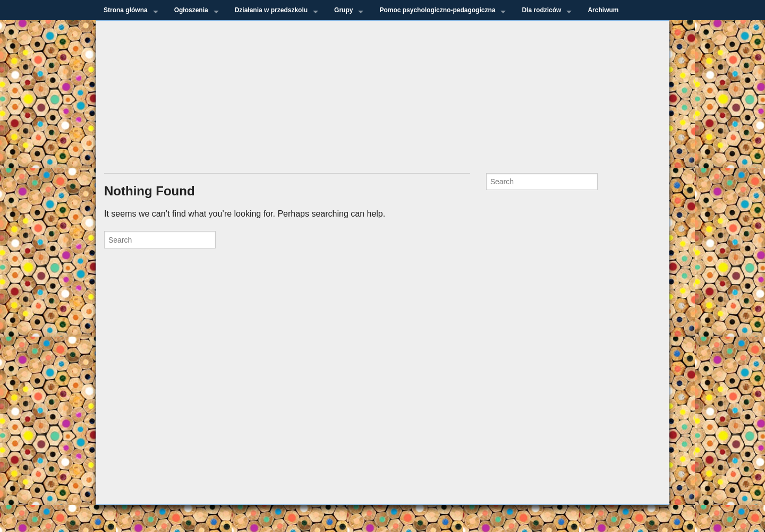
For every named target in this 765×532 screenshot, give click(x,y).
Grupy (343, 10)
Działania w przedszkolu (271, 10)
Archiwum (603, 10)
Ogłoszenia (191, 10)
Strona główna (126, 10)
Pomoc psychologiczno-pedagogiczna (437, 10)
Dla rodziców (541, 10)
